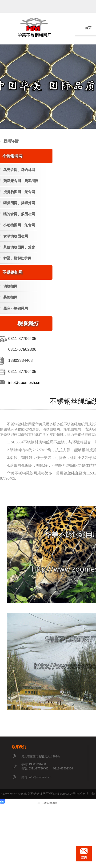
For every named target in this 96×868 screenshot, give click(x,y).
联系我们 (19, 747)
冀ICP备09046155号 (63, 794)
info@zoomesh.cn (24, 383)
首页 (88, 28)
